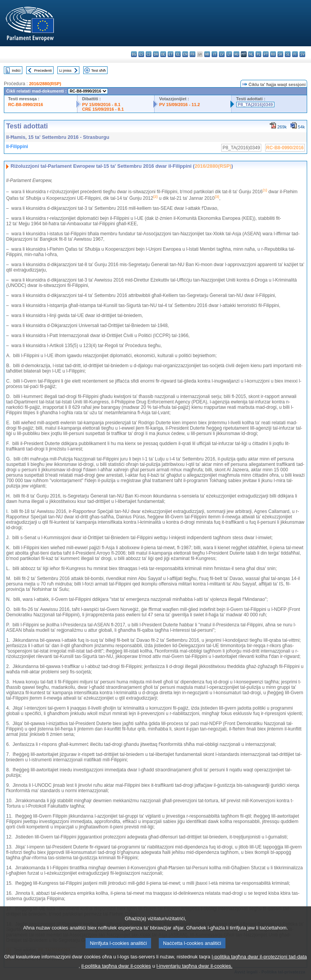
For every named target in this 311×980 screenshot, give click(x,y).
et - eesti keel (171, 54)
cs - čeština (149, 54)
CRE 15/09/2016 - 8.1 (103, 109)
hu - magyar (236, 54)
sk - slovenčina (280, 54)
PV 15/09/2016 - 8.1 (101, 105)
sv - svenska (302, 54)
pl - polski (258, 54)
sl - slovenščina (288, 54)
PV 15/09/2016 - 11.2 (180, 105)
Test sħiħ (99, 70)
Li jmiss (66, 70)
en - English (185, 54)
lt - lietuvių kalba (229, 54)
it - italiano (214, 54)
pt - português (266, 54)
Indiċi (16, 70)
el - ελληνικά (178, 54)
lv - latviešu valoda (222, 54)
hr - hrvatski (207, 54)
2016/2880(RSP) (45, 84)
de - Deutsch (163, 54)
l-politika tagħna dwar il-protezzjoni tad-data (259, 973)
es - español (141, 54)
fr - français (192, 54)
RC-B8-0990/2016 (26, 105)
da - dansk (156, 54)
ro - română (273, 54)
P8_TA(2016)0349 (255, 105)
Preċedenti (43, 70)
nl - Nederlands (251, 54)
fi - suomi (295, 54)
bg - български (134, 54)
